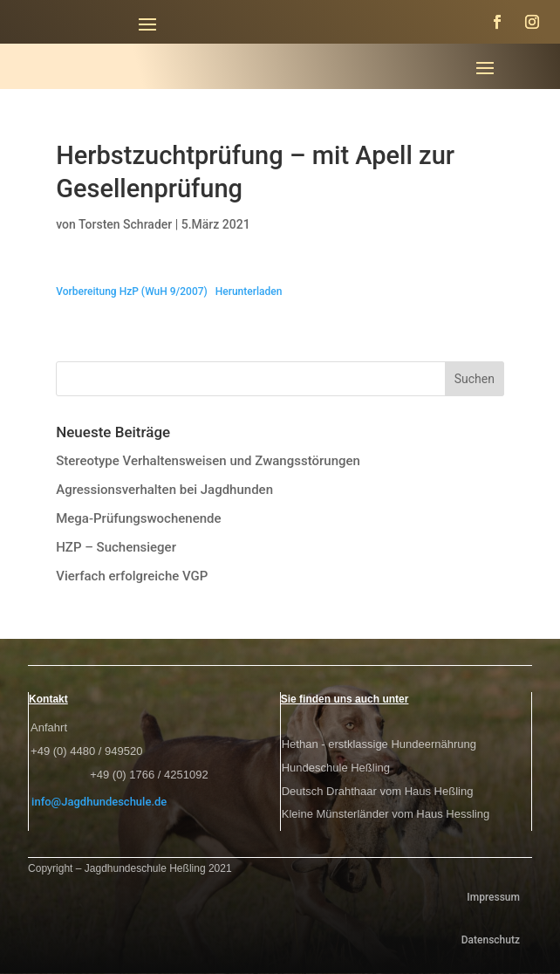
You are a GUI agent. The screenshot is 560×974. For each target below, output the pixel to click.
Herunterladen (249, 292)
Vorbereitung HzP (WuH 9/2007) (132, 292)
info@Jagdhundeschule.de (99, 802)
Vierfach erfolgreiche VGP (132, 576)
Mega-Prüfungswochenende (138, 518)
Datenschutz (491, 940)
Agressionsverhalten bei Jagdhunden (164, 490)
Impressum (493, 897)
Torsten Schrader (125, 224)
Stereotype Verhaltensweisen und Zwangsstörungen (208, 461)
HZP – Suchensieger (116, 547)
